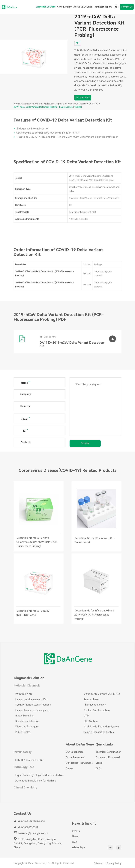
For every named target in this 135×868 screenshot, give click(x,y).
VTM (86, 716)
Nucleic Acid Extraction (97, 710)
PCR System (91, 721)
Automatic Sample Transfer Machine (36, 781)
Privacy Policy (114, 863)
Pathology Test (24, 767)
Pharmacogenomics (95, 705)
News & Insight (64, 7)
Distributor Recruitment (79, 763)
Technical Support (102, 7)
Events (76, 831)
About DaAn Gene (83, 7)
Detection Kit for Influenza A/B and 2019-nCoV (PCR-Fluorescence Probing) (94, 616)
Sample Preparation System (99, 732)
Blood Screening (24, 716)
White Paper (79, 847)
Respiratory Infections (28, 721)
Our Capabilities (75, 752)
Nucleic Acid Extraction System (101, 727)
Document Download (108, 757)
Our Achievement (75, 757)
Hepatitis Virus (24, 694)
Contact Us (127, 7)
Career (69, 768)
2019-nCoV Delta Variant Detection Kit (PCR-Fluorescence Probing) (48, 107)
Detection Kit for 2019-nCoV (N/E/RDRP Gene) (33, 615)
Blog (75, 842)
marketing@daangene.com (31, 833)
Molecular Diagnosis (54, 104)
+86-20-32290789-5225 (29, 821)
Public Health (23, 732)
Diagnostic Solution (45, 7)
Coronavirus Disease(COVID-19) (82, 104)
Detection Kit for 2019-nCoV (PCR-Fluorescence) (94, 542)
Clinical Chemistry (25, 788)
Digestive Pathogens (27, 727)
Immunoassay (23, 752)
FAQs (99, 768)
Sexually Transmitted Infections (33, 705)
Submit (85, 443)
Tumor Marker (92, 699)
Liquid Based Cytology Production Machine (40, 775)
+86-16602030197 (26, 827)
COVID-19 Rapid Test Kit (29, 760)
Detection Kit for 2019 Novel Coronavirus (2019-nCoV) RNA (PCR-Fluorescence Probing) (37, 544)
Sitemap (99, 863)
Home (17, 104)
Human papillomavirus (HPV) (31, 699)
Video (99, 763)
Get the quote (83, 98)
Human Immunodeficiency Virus (33, 710)
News (75, 836)
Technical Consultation (108, 752)
